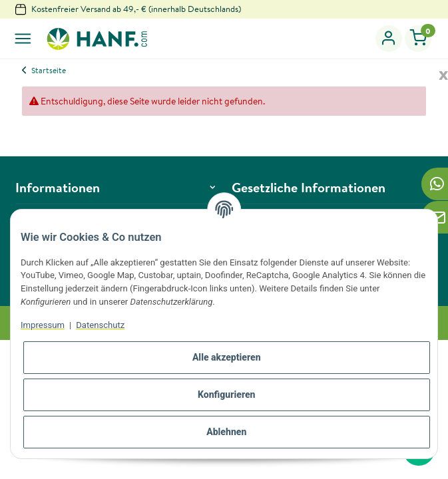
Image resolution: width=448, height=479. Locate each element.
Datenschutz (100, 325)
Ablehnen (226, 432)
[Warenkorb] (418, 39)
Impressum (43, 325)
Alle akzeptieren (227, 357)
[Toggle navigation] (23, 39)
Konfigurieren (227, 395)
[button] (389, 39)
